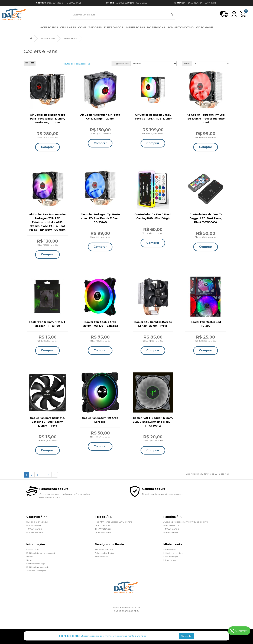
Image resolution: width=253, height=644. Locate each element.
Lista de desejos (171, 557)
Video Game (204, 27)
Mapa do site (101, 557)
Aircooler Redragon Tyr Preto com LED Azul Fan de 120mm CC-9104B (100, 218)
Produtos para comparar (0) (75, 64)
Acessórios (49, 27)
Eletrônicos (114, 27)
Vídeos (30, 557)
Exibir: (187, 64)
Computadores (90, 27)
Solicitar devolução (104, 553)
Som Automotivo (180, 27)
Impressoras (135, 27)
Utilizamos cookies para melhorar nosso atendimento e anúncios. (103, 636)
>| (55, 475)
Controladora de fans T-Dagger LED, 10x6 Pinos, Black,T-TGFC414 (206, 218)
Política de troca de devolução (41, 553)
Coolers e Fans (70, 38)
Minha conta (170, 550)
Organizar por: (121, 64)
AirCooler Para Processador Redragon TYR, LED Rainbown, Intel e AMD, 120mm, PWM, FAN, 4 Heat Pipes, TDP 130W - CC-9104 (48, 222)
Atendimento (239, 631)
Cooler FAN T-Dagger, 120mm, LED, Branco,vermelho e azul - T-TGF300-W (153, 422)
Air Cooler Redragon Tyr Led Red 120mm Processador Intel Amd (206, 119)
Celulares (68, 27)
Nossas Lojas (33, 550)
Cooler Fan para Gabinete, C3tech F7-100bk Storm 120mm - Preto (48, 422)
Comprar (47, 147)
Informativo (169, 560)
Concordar (186, 636)
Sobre (29, 560)
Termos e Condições (36, 571)
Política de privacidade (38, 567)
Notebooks (156, 27)
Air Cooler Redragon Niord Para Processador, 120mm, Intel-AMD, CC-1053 (48, 119)
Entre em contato (104, 550)
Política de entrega (36, 564)
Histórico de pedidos (173, 553)
